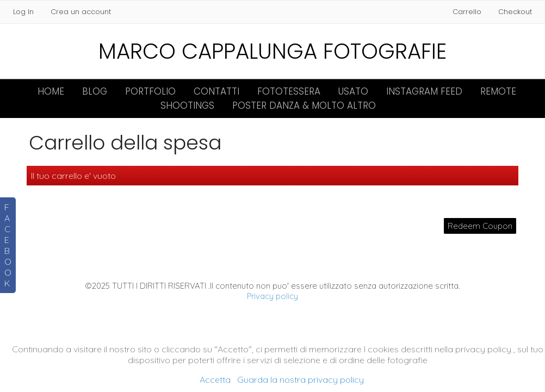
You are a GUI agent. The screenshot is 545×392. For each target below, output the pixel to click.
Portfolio (150, 91)
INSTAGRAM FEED (424, 91)
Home (51, 91)
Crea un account (81, 12)
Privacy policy (272, 296)
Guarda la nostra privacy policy (301, 379)
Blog (95, 91)
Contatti (216, 91)
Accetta (215, 379)
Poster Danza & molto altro (304, 105)
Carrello (468, 12)
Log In (23, 12)
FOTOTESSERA (289, 91)
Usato (353, 91)
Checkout (515, 12)
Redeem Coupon (480, 226)
